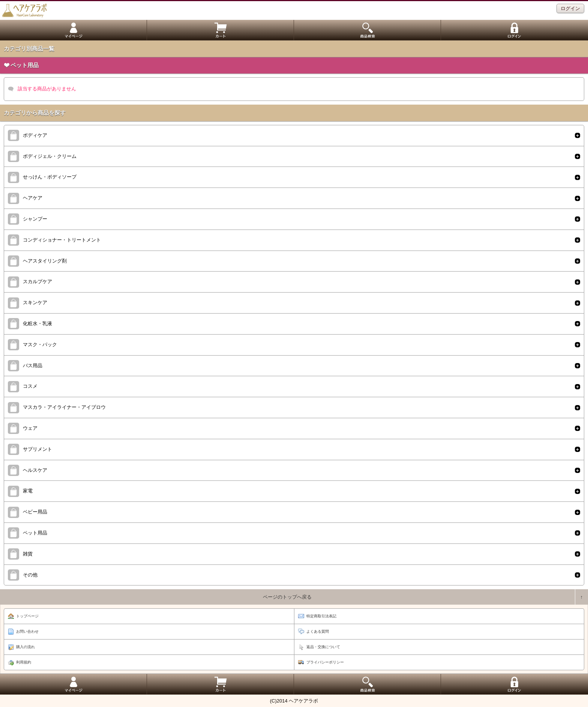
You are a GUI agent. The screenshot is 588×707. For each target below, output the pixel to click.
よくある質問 (318, 631)
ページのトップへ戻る (287, 597)
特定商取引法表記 (321, 616)
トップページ (27, 616)
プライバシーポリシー (325, 662)
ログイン (570, 8)
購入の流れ (25, 647)
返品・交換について (323, 647)
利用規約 (24, 662)
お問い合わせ (27, 631)
